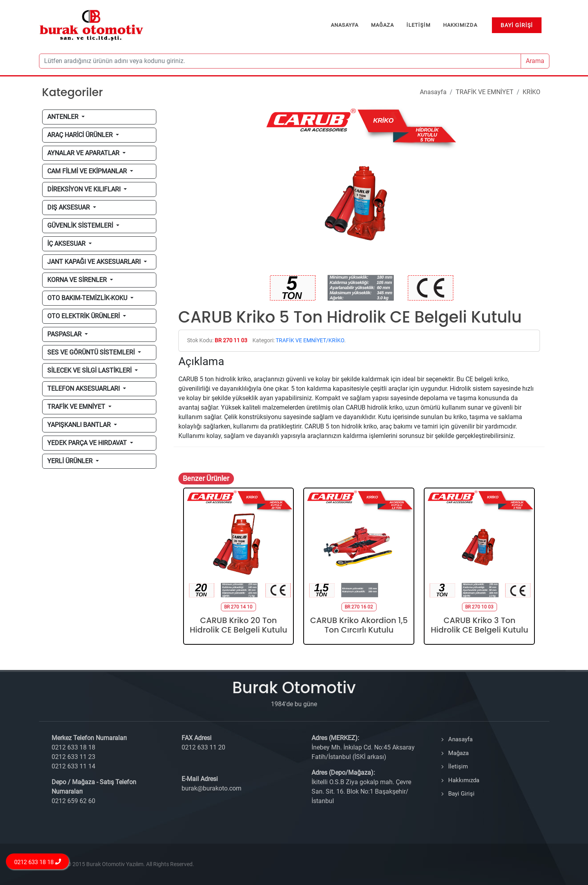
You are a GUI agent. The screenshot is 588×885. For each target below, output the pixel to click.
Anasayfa (433, 92)
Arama (535, 61)
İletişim (458, 766)
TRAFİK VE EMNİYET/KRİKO (310, 340)
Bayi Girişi (461, 794)
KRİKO (531, 92)
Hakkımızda (464, 780)
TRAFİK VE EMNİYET (485, 92)
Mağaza (458, 753)
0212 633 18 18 (38, 862)
